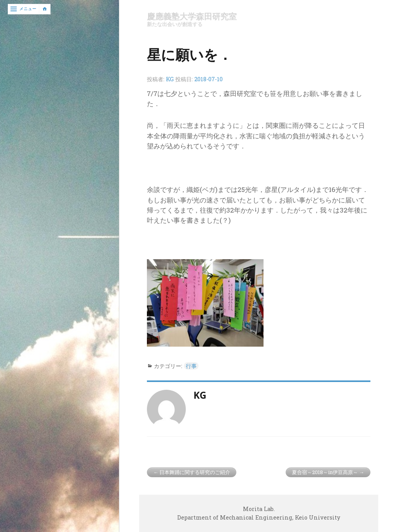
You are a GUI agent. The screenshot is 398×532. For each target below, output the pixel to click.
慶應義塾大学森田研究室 (192, 17)
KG (170, 79)
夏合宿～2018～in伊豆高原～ (325, 472)
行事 (191, 366)
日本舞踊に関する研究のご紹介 (195, 472)
